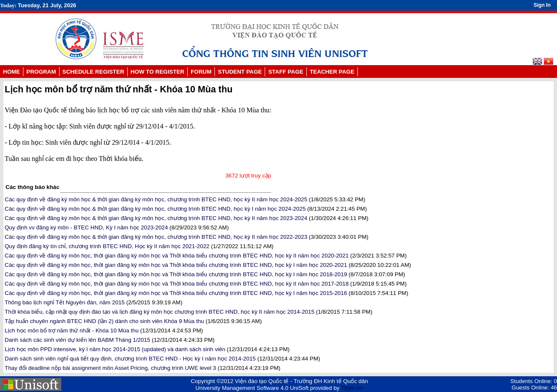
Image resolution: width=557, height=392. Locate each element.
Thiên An (352, 388)
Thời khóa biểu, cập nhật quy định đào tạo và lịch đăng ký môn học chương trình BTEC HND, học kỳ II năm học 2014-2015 (160, 312)
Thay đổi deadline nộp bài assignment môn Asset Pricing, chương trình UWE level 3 (110, 368)
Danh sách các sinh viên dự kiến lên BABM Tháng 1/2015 (77, 340)
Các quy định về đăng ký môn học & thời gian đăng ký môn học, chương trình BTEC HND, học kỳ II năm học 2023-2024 (156, 218)
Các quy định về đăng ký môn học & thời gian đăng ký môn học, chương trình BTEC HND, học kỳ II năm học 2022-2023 (156, 237)
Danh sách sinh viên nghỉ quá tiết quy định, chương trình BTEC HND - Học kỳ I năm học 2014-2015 (130, 359)
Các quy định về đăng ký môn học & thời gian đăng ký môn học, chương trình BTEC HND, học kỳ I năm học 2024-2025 (155, 209)
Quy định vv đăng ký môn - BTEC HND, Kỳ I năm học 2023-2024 (86, 227)
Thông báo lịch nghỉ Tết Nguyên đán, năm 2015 (65, 302)
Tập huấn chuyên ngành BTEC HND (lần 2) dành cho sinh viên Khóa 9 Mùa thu (104, 321)
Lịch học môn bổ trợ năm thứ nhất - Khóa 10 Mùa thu (72, 330)
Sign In (542, 5)
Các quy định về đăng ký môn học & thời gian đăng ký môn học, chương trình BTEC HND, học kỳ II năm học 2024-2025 (156, 199)
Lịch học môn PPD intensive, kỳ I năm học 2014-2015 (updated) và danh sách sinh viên (115, 349)
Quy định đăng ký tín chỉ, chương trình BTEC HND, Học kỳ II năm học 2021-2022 (107, 246)
